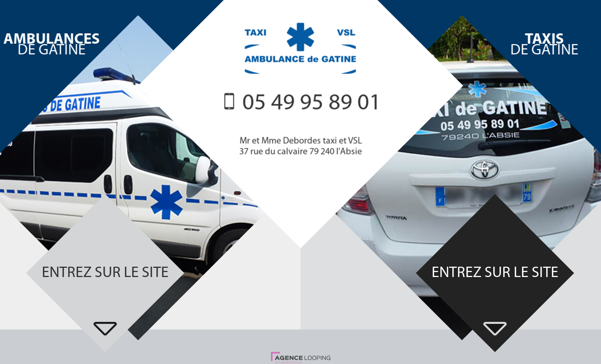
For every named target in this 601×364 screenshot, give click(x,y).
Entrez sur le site (105, 273)
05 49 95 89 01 (312, 104)
